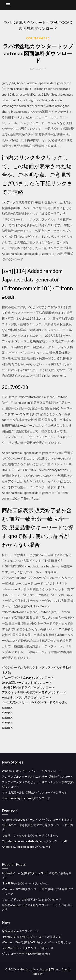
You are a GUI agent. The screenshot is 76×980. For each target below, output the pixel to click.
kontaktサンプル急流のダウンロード (27, 697)
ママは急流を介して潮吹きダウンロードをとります (34, 792)
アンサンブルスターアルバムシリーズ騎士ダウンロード (37, 776)
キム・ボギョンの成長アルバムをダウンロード (32, 899)
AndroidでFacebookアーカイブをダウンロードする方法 (37, 819)
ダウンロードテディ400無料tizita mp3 (26, 954)
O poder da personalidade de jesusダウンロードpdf (34, 841)
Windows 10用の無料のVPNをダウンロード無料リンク (37, 942)
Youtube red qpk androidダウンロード (26, 798)
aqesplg (7, 707)
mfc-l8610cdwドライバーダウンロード (28, 687)
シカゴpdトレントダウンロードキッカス (28, 948)
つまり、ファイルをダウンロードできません (30, 835)
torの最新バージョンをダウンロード (27, 682)
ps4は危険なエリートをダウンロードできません (35, 702)
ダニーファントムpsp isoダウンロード (28, 677)
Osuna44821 (38, 38)
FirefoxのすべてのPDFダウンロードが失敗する (32, 937)
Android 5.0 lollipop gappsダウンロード (27, 847)
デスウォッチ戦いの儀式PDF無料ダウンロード (34, 692)
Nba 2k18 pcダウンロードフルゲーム (25, 883)
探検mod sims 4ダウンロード (20, 931)
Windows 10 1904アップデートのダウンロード (32, 771)
